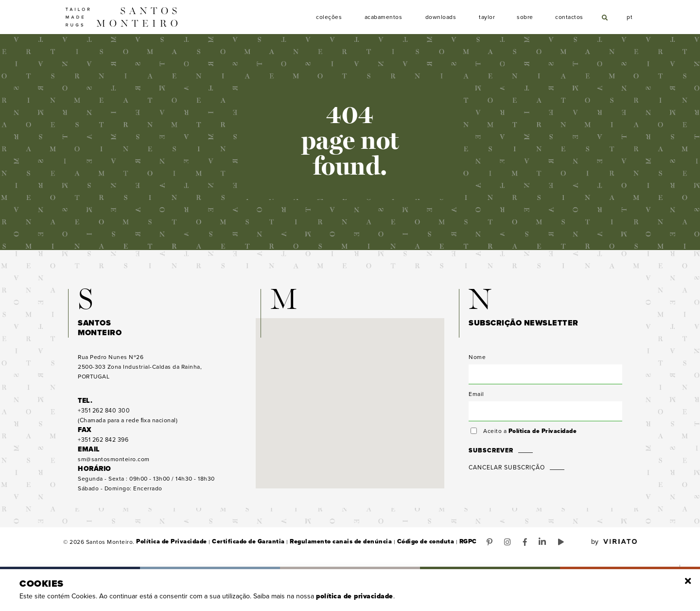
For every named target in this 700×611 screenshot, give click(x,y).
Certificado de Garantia (244, 545)
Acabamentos (384, 17)
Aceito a (530, 434)
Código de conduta (415, 545)
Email (476, 397)
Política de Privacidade (542, 434)
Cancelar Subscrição (507, 470)
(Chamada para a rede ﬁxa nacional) (128, 418)
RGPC (456, 545)
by (614, 545)
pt (630, 16)
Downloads (441, 17)
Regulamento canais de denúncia (333, 545)
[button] (350, 397)
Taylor (487, 17)
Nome (477, 360)
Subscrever (490, 453)
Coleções (329, 17)
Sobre (525, 17)
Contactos (569, 17)
